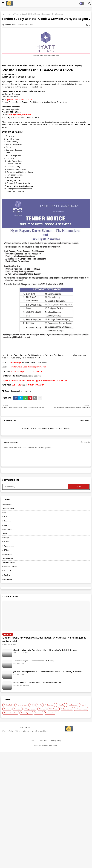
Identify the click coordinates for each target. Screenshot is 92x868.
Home (4, 14)
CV (5, 513)
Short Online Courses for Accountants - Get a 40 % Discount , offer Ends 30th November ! (46, 650)
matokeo (7, 542)
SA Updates (8, 554)
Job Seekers (8, 529)
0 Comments (85, 442)
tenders (11, 14)
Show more (85, 420)
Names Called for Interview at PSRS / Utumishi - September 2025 (37, 682)
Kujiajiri (7, 538)
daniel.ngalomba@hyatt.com (19, 115)
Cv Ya (6, 517)
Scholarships (9, 558)
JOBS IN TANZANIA (36, 385)
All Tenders (18, 385)
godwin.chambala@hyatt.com (20, 99)
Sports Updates (9, 562)
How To (7, 525)
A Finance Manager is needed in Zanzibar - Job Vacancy (34, 661)
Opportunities (16, 391)
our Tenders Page (14, 362)
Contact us (43, 741)
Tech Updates (9, 571)
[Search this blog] (35, 487)
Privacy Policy (56, 741)
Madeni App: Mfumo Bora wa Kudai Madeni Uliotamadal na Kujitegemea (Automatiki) (44, 639)
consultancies (9, 508)
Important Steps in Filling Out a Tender (27, 371)
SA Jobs (7, 550)
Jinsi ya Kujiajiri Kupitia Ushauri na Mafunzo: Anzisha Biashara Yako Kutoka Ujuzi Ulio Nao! (47, 672)
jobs (6, 533)
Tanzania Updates (10, 567)
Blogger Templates (49, 745)
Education (8, 521)
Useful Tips (8, 579)
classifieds (8, 504)
